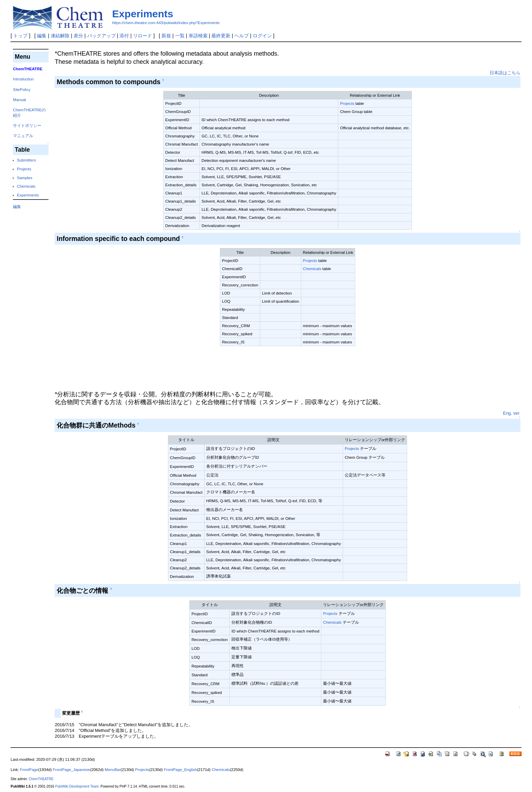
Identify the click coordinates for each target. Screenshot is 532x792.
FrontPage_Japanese (72, 770)
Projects (24, 169)
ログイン (262, 36)
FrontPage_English (180, 770)
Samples (25, 178)
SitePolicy (22, 89)
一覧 (180, 36)
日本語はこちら (505, 73)
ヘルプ (242, 36)
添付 (124, 36)
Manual (19, 100)
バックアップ (101, 36)
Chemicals (26, 186)
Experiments (142, 14)
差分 (78, 36)
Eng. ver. (512, 413)
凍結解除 (60, 36)
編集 (42, 36)
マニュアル (23, 136)
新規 (166, 36)
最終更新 (221, 36)
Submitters (26, 160)
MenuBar (113, 770)
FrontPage (29, 770)
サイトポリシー (27, 125)
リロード (142, 36)
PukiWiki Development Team (77, 786)
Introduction (23, 79)
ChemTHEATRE (41, 779)
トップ (20, 36)
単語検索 (198, 36)
